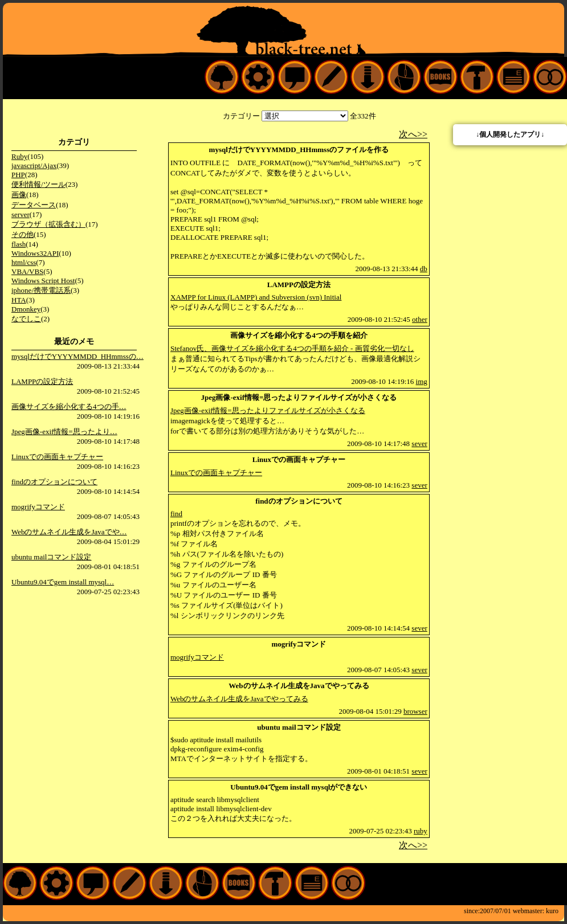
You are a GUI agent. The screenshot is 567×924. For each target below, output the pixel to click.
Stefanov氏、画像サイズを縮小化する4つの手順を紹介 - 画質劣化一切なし (292, 348)
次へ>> (413, 134)
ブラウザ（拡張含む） (48, 224)
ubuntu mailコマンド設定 (51, 557)
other (420, 319)
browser (415, 711)
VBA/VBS (27, 271)
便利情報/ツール (38, 184)
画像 (19, 195)
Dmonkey (26, 309)
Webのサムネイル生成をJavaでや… (69, 532)
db (424, 269)
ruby (421, 831)
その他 (23, 234)
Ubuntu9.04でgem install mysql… (63, 582)
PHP (18, 175)
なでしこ (26, 319)
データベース (34, 205)
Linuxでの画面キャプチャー (57, 457)
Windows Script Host (43, 281)
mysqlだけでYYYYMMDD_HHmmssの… (77, 356)
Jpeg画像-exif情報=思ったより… (64, 432)
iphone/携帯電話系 (41, 290)
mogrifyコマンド (38, 507)
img (422, 381)
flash (19, 244)
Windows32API (35, 253)
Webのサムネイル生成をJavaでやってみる (239, 699)
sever (419, 443)
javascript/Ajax (34, 165)
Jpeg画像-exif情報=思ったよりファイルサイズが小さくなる (268, 410)
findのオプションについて (54, 482)
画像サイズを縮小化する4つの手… (69, 406)
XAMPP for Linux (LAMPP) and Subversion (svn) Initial (256, 297)
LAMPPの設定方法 (42, 381)
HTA (19, 300)
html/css (24, 262)
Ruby (19, 156)
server (21, 214)
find (176, 514)
